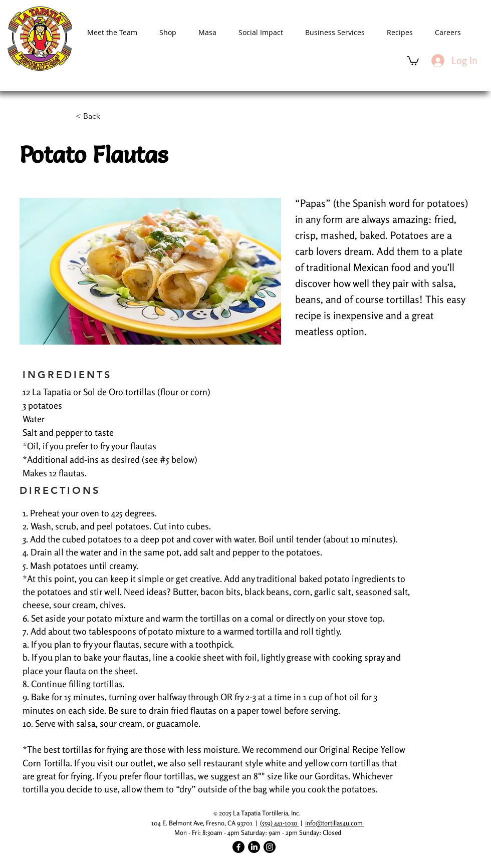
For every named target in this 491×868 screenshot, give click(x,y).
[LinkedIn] (254, 847)
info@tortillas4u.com (335, 823)
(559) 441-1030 (280, 823)
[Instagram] (270, 847)
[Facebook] (238, 847)
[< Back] (109, 116)
